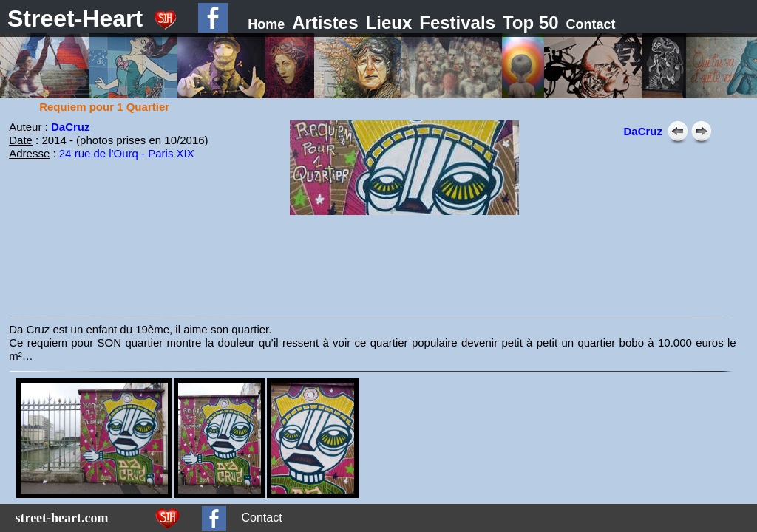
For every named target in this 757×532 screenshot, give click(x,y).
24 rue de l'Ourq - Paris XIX (127, 153)
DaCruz (71, 127)
